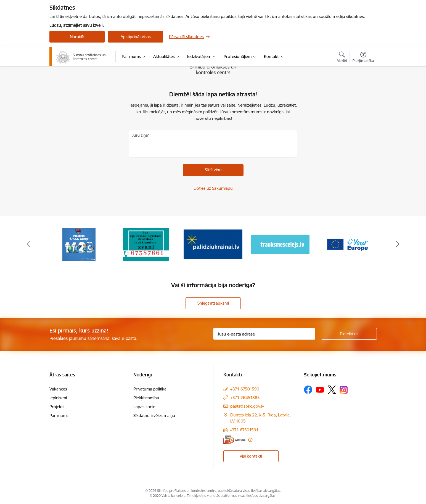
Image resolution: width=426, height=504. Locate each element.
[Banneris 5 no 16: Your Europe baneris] (347, 244)
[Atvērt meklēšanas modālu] (342, 58)
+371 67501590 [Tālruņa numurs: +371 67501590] (245, 389)
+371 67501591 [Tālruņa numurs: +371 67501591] (244, 430)
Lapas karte (144, 407)
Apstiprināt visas (136, 37)
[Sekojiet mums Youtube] (320, 389)
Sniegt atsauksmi (213, 303)
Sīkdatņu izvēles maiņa (154, 415)
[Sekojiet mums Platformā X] (332, 390)
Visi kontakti (251, 456)
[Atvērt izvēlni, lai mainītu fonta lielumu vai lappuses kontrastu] (363, 58)
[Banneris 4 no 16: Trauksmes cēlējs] (280, 244)
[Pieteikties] (349, 334)
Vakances (58, 389)
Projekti (56, 407)
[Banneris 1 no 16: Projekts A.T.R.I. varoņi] (79, 244)
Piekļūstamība (146, 398)
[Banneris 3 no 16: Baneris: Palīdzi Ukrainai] (213, 244)
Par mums (59, 415)
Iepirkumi (58, 398)
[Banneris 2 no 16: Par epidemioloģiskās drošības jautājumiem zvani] (146, 244)
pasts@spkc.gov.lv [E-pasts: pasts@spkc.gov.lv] (247, 406)
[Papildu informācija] (250, 440)
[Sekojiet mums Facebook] (308, 390)
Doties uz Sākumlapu (213, 188)
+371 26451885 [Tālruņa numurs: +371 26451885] (245, 398)
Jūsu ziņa (140, 135)
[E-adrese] (234, 440)
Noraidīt (77, 37)
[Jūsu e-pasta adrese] (264, 334)
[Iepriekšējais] (29, 244)
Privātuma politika (150, 389)
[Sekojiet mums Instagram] (344, 390)
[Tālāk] (398, 244)
